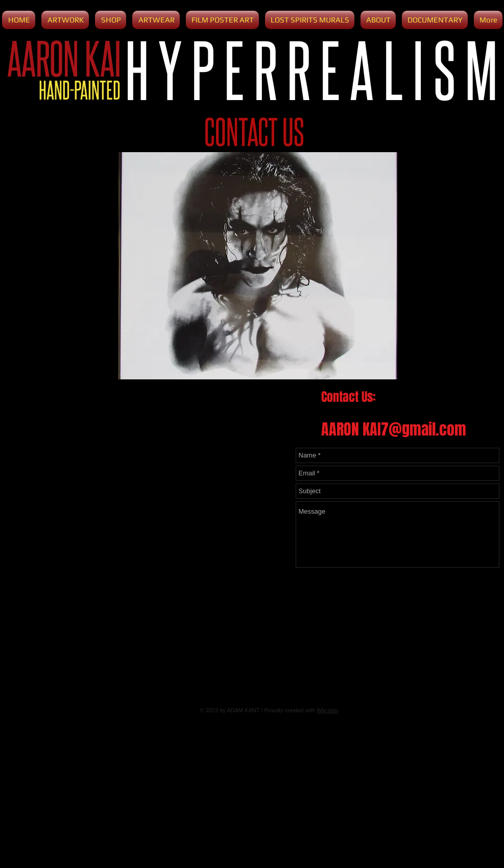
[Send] (486, 580)
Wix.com (327, 710)
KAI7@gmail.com (414, 429)
